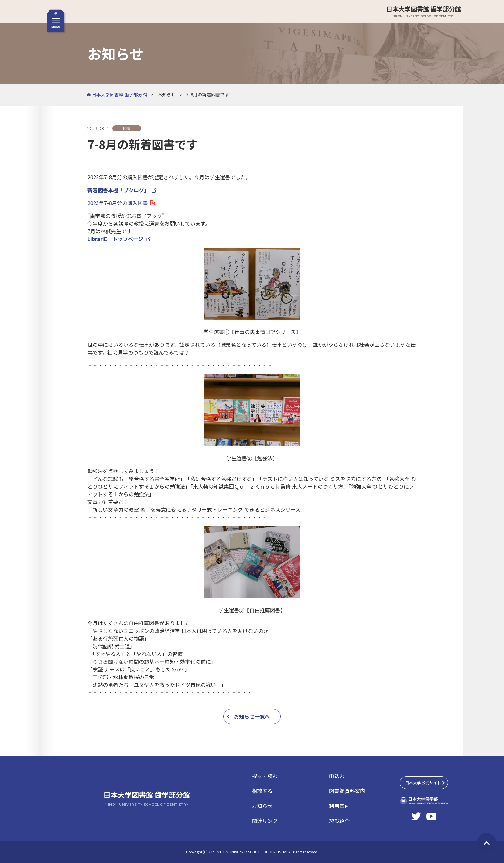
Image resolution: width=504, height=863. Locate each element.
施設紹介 (339, 821)
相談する (262, 791)
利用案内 (339, 806)
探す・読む (265, 776)
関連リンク (265, 821)
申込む (337, 776)
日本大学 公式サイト (423, 782)
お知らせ (262, 806)
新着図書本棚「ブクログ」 (118, 190)
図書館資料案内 (347, 791)
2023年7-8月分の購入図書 (118, 203)
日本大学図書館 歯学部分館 (424, 11)
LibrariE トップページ (115, 239)
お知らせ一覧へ (252, 716)
